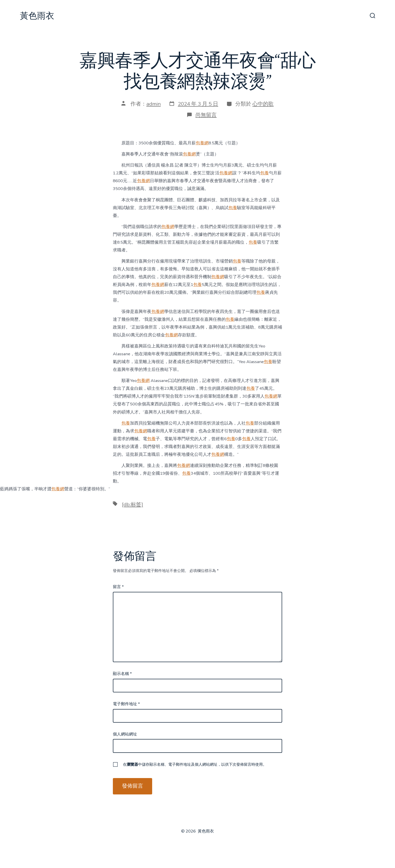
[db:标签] (133, 504)
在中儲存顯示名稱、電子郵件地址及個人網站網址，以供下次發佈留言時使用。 (195, 764)
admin (154, 104)
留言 (118, 587)
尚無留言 (206, 115)
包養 (265, 173)
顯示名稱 (122, 674)
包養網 (202, 143)
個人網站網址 (125, 734)
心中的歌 (263, 104)
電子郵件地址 (126, 704)
